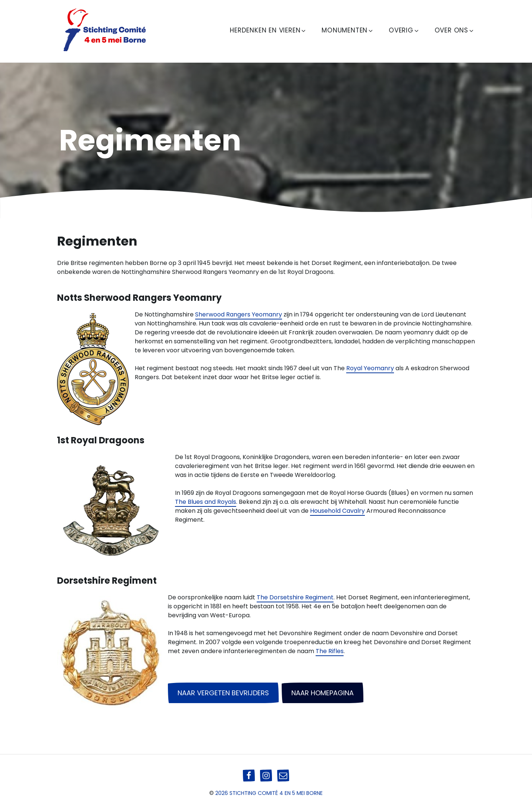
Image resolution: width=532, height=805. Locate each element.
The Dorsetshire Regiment (295, 597)
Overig (404, 30)
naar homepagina (323, 693)
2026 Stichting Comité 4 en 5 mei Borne (269, 793)
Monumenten (348, 30)
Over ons (455, 30)
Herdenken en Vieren (268, 30)
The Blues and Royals (206, 502)
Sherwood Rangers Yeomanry (239, 314)
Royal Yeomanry (370, 368)
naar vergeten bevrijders (223, 693)
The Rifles (330, 651)
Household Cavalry (337, 511)
